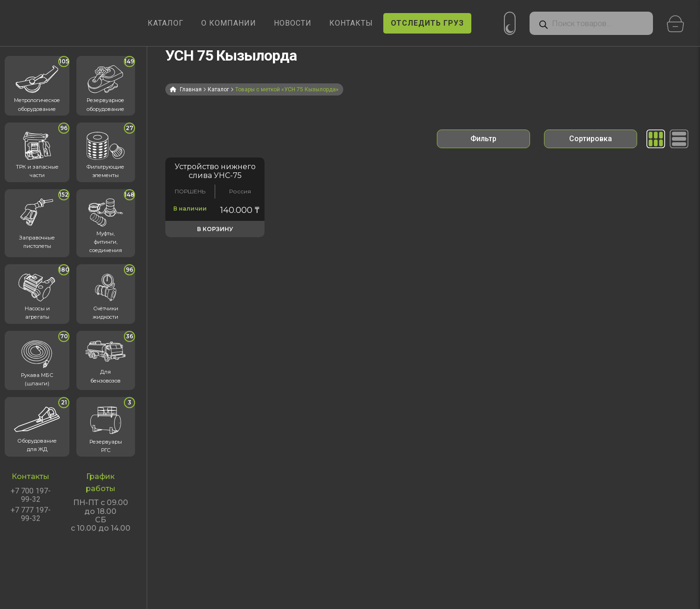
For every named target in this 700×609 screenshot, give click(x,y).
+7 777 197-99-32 (31, 514)
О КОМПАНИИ (229, 23)
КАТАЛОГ (166, 23)
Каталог (218, 89)
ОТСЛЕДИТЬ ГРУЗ (427, 23)
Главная (191, 89)
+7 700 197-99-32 (31, 495)
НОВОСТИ (293, 23)
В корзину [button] (215, 229)
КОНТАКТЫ (351, 23)
